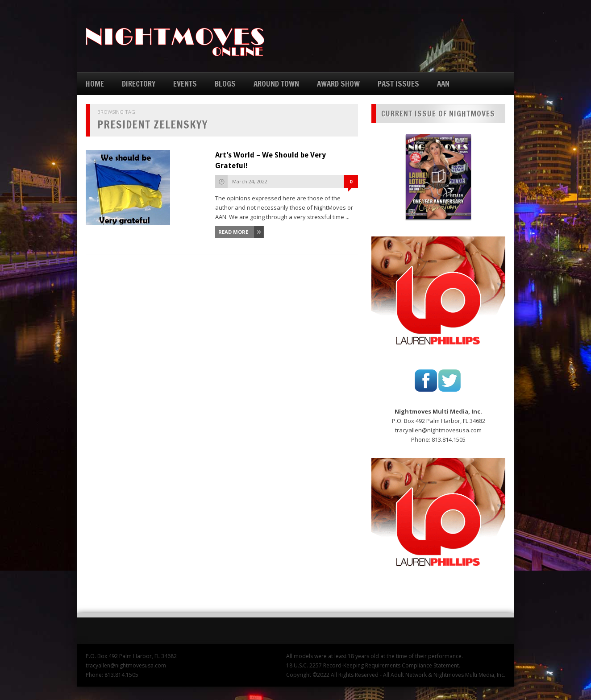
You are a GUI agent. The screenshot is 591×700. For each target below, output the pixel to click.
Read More (233, 232)
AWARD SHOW (338, 84)
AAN (443, 84)
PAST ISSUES (398, 84)
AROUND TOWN (276, 84)
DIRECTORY (139, 84)
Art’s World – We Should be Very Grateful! (271, 160)
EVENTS (185, 84)
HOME (95, 84)
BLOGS (225, 84)
